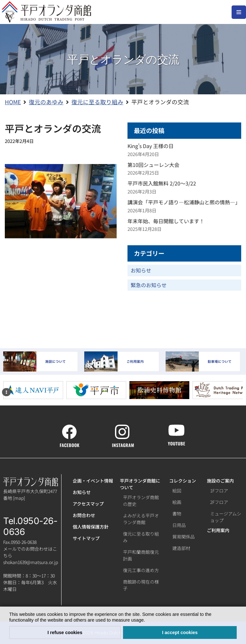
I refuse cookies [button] (65, 632)
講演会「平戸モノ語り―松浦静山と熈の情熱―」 (184, 202)
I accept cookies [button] (180, 632)
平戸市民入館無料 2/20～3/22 (162, 183)
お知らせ (141, 270)
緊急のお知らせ (149, 285)
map (19, 498)
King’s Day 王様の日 (151, 146)
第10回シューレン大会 (153, 165)
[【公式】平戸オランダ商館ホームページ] (46, 12)
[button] (147, 621)
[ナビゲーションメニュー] (239, 12)
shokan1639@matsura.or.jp (31, 562)
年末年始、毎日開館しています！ (166, 221)
